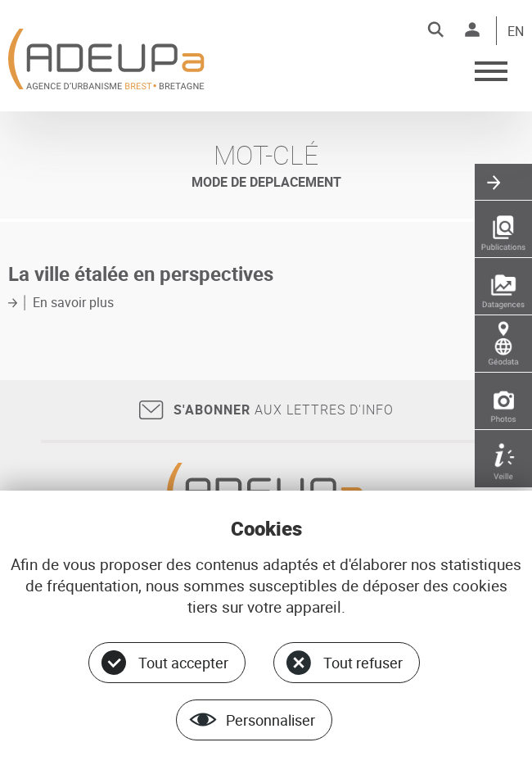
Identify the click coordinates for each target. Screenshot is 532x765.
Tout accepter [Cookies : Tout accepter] (183, 663)
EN (516, 32)
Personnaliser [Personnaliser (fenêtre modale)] (271, 720)
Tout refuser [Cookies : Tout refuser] (363, 663)
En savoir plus (73, 302)
